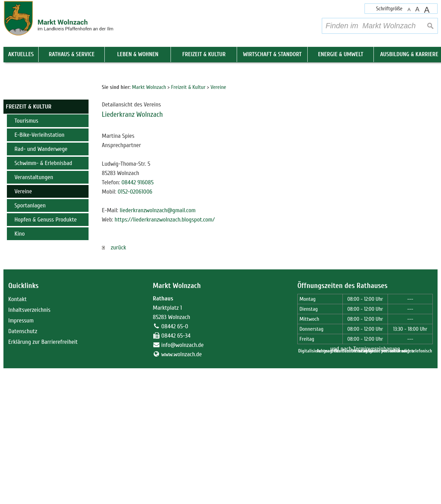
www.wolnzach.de (182, 490)
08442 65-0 (175, 462)
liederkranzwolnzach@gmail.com (157, 346)
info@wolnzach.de (182, 481)
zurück (114, 383)
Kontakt (17, 435)
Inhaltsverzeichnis (29, 446)
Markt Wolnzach (177, 421)
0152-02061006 (135, 327)
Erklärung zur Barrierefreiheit (43, 478)
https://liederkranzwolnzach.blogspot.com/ (165, 355)
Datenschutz (23, 467)
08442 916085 (137, 318)
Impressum (21, 456)
